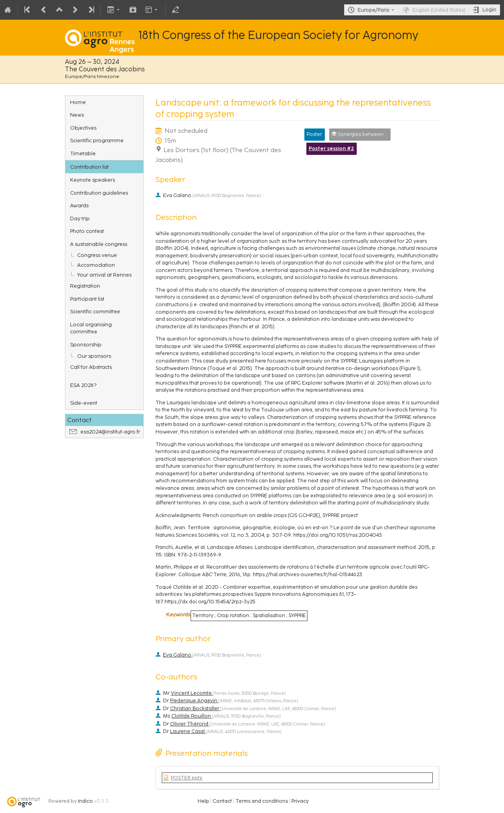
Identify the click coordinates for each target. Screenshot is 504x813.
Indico (85, 801)
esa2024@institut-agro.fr (110, 432)
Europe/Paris (373, 10)
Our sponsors (94, 356)
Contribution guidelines (99, 193)
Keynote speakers (93, 180)
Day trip (80, 218)
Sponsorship (86, 344)
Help (203, 801)
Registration (85, 286)
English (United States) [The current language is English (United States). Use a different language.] (439, 10)
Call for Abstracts (91, 367)
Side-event (84, 403)
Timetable (83, 153)
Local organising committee (91, 328)
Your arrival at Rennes (104, 275)
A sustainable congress (99, 244)
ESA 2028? (83, 385)
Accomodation (96, 265)
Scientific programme (97, 140)
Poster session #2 (331, 148)
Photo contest (87, 231)
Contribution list (89, 167)
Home (78, 102)
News (77, 115)
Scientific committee (95, 311)
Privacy (300, 801)
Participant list (87, 299)
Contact (222, 801)
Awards (79, 205)
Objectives (83, 128)
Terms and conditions (262, 801)
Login (489, 10)
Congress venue (97, 255)
